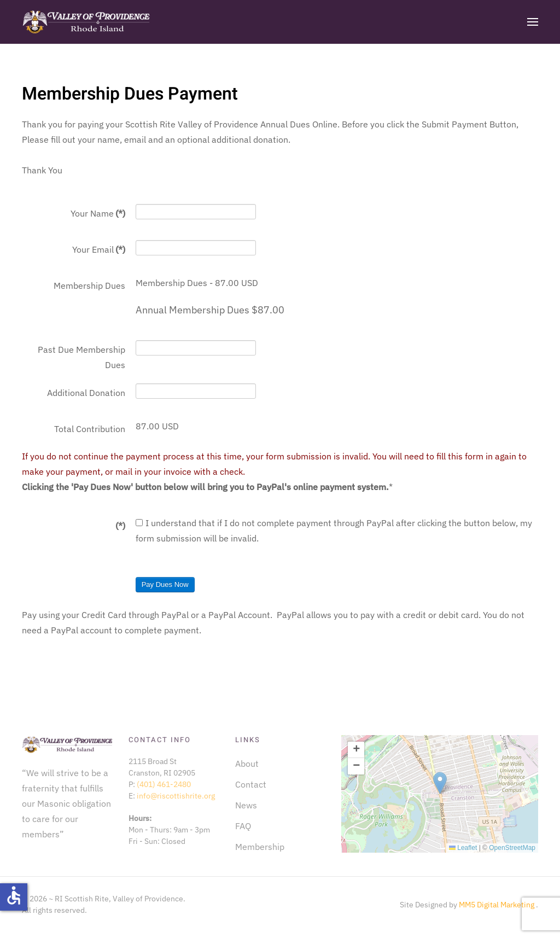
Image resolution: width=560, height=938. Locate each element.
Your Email (99, 249)
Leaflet (463, 848)
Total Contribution (90, 429)
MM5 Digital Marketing (497, 905)
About (247, 764)
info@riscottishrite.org (176, 796)
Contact (251, 784)
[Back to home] (86, 22)
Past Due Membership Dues (81, 357)
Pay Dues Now (165, 584)
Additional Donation (86, 393)
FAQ (243, 826)
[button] (533, 22)
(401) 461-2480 (164, 784)
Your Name (98, 213)
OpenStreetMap (512, 848)
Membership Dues (89, 286)
